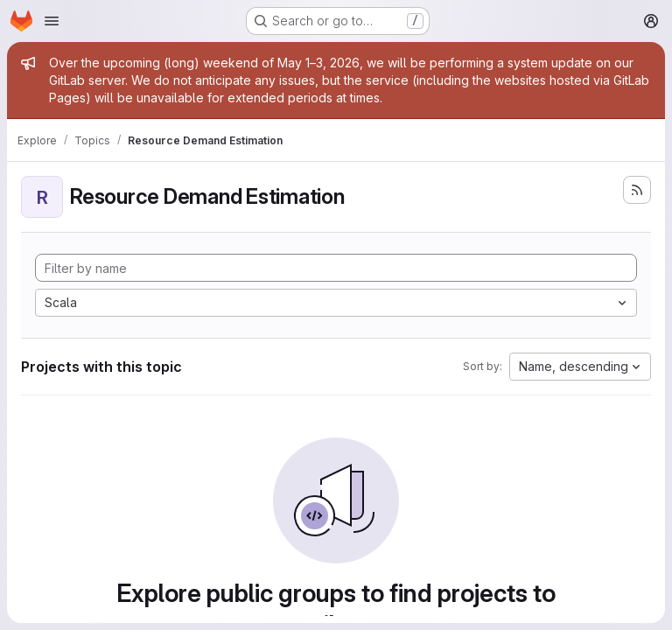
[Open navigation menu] (52, 21)
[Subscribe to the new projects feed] (637, 190)
